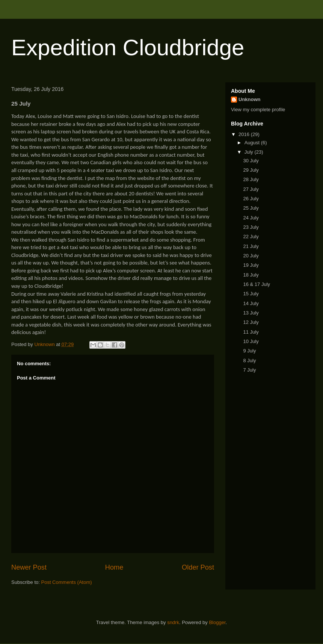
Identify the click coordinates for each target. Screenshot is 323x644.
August (253, 143)
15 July (251, 294)
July (250, 152)
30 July (251, 161)
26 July (251, 199)
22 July (251, 237)
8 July (249, 361)
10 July (251, 341)
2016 (245, 134)
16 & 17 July (257, 284)
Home (114, 567)
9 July (249, 351)
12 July (251, 322)
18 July (251, 275)
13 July (251, 313)
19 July (251, 265)
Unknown (250, 99)
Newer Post (29, 567)
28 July (251, 179)
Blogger (217, 622)
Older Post (198, 567)
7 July (249, 370)
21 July (251, 246)
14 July (251, 303)
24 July (251, 218)
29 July (251, 170)
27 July (251, 189)
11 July (251, 332)
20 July (251, 256)
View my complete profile (258, 110)
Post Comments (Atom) (67, 582)
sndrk (173, 622)
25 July (251, 208)
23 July (251, 227)
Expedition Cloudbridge (128, 48)
